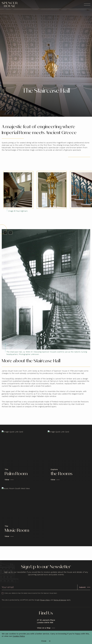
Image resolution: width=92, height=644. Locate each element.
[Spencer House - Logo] (10, 4)
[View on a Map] (46, 628)
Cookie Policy (19, 636)
